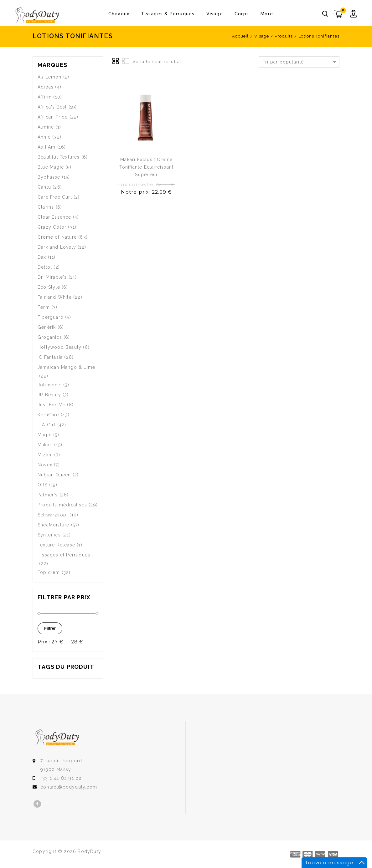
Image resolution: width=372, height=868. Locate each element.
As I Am (46, 147)
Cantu (44, 187)
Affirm (45, 97)
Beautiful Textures (59, 157)
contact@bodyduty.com (69, 787)
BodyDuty (89, 851)
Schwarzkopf (53, 515)
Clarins (46, 207)
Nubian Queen (54, 475)
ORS (43, 485)
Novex (45, 465)
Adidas (46, 87)
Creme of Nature (57, 237)
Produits (284, 36)
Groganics (50, 337)
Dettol (45, 267)
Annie (44, 137)
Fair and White (55, 297)
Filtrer (50, 628)
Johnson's (50, 385)
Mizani (45, 455)
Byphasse (49, 177)
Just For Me (52, 405)
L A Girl (47, 425)
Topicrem (49, 572)
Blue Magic (51, 167)
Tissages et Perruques (64, 555)
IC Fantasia (50, 357)
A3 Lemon (50, 77)
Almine (46, 127)
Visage (215, 14)
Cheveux (119, 14)
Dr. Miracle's (52, 277)
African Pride (53, 117)
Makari (45, 445)
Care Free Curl (55, 197)
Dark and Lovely (57, 247)
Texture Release (56, 545)
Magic (45, 435)
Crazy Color (52, 227)
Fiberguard (51, 317)
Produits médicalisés (62, 505)
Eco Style (49, 287)
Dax (42, 257)
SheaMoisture (53, 525)
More (267, 14)
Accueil (240, 36)
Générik (47, 327)
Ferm (44, 307)
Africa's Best (52, 107)
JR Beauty (49, 395)
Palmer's (48, 495)
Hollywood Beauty (59, 347)
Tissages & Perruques (168, 14)
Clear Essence (54, 217)
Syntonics (49, 535)
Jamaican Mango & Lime (66, 367)
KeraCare (48, 415)
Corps (242, 14)
